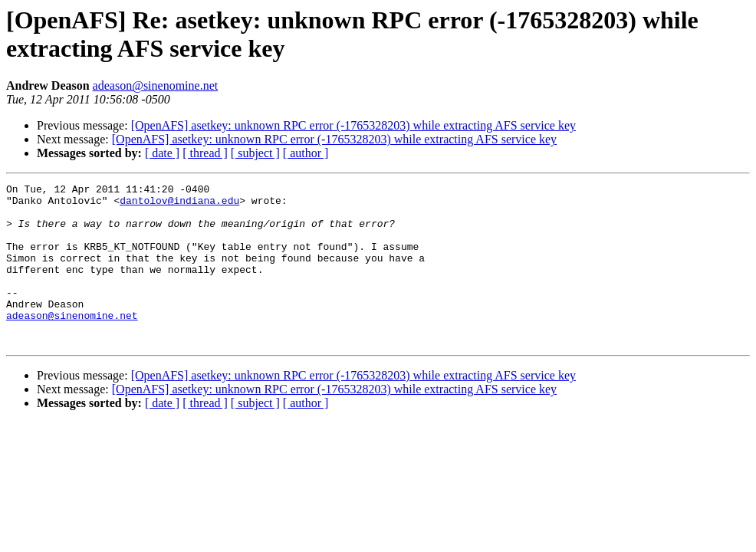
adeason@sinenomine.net (156, 85)
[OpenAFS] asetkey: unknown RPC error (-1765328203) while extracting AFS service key (353, 125)
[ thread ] (205, 153)
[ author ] (306, 153)
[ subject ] (255, 153)
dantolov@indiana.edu (179, 205)
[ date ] (162, 153)
